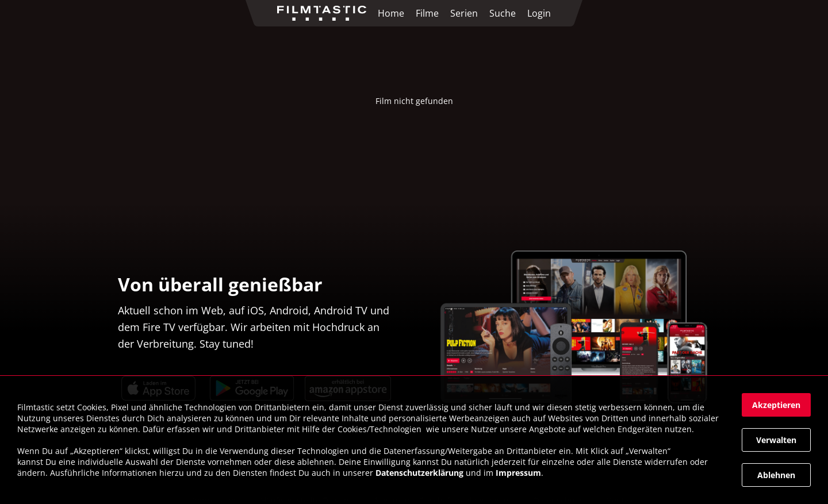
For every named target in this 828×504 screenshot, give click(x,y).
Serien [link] (464, 13)
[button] (776, 405)
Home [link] (391, 13)
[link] (325, 13)
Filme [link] (427, 13)
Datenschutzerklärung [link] (419, 473)
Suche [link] (503, 13)
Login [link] (539, 13)
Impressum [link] (518, 473)
